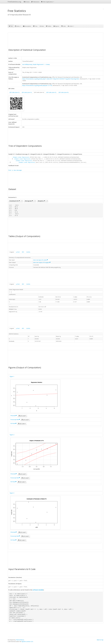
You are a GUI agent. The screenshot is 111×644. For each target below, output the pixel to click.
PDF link (13, 423)
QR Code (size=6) (64, 92)
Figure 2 (12, 435)
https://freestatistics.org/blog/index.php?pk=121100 (37, 85)
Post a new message (15, 170)
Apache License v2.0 (27, 641)
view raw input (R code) (41, 260)
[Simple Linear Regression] (21, 157)
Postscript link (15, 420)
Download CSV (15, 201)
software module (38, 590)
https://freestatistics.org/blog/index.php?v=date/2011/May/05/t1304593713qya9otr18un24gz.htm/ (51, 79)
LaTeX (18, 252)
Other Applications (48, 2)
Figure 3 (12, 493)
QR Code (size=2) (14, 92)
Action (71, 26)
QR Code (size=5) (51, 92)
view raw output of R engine (42, 262)
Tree (35, 26)
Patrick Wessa (20, 640)
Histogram (29, 201)
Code (63, 26)
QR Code (22, 416)
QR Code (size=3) (27, 92)
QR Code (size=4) (39, 92)
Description (27, 26)
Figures (56, 26)
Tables (49, 26)
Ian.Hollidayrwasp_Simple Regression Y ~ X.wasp (36, 64)
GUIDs (28, 252)
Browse (27, 2)
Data (42, 26)
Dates (18, 26)
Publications (35, 2)
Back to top (100, 640)
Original (12, 252)
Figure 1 (12, 376)
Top (11, 26)
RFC (23, 252)
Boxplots (42, 201)
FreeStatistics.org (14, 2)
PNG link (14, 416)
